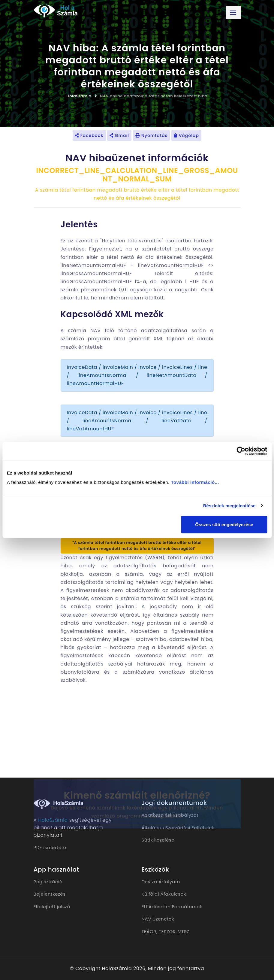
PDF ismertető (50, 847)
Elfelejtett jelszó (52, 907)
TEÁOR (149, 931)
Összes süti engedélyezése (224, 525)
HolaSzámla (79, 96)
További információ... (195, 482)
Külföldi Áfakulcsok (164, 894)
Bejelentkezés (50, 894)
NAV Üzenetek (158, 919)
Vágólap (186, 135)
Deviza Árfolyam (161, 882)
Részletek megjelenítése (229, 505)
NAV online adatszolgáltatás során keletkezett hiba (154, 96)
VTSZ (184, 931)
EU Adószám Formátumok (172, 907)
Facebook (89, 135)
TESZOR (167, 931)
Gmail (119, 135)
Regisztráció (48, 882)
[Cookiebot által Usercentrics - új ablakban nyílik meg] (241, 451)
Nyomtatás (151, 135)
